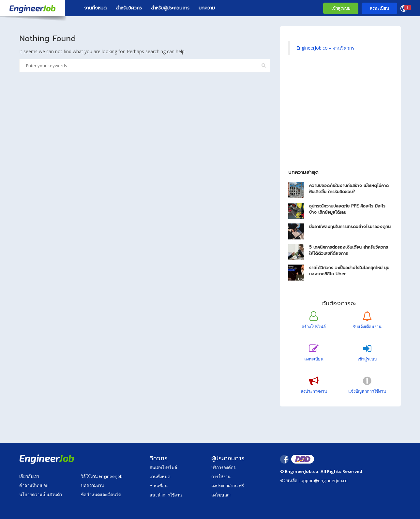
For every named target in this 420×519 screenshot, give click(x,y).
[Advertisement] (340, 115)
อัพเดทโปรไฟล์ (163, 467)
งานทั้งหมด (95, 8)
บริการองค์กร (224, 467)
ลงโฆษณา (221, 495)
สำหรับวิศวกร (129, 8)
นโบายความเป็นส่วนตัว (41, 495)
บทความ (207, 8)
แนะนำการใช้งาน (166, 495)
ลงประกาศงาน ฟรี (228, 486)
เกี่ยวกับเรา (29, 476)
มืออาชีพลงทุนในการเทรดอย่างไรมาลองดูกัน (350, 227)
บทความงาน (92, 485)
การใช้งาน (221, 477)
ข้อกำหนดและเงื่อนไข (101, 495)
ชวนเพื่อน (159, 486)
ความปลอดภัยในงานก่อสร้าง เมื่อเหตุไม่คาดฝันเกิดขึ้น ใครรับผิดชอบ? (349, 189)
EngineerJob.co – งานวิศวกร (325, 48)
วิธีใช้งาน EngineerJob (102, 476)
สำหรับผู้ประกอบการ (170, 8)
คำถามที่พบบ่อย (34, 485)
